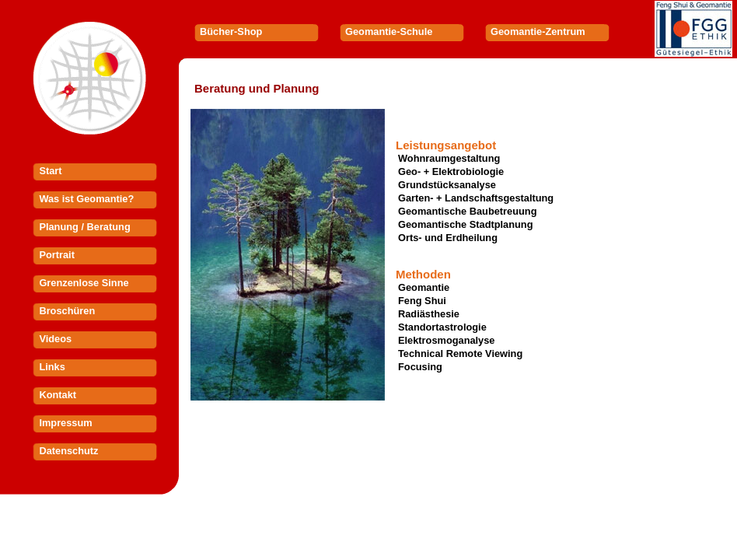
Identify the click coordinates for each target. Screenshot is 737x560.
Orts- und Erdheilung (448, 238)
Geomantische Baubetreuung (467, 211)
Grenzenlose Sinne (84, 283)
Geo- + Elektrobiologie (451, 171)
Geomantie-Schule (389, 31)
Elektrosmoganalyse (446, 340)
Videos (55, 339)
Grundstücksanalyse (447, 185)
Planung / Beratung (84, 227)
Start (50, 171)
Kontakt (58, 395)
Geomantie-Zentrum (538, 31)
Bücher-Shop (231, 31)
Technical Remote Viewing (460, 353)
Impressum (65, 423)
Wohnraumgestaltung (449, 158)
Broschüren (67, 311)
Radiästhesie (429, 314)
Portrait (57, 255)
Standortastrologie (442, 327)
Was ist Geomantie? (86, 199)
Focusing (420, 367)
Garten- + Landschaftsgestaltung (476, 198)
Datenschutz (68, 451)
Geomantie (424, 287)
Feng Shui (422, 301)
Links (52, 367)
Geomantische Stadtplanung (466, 224)
